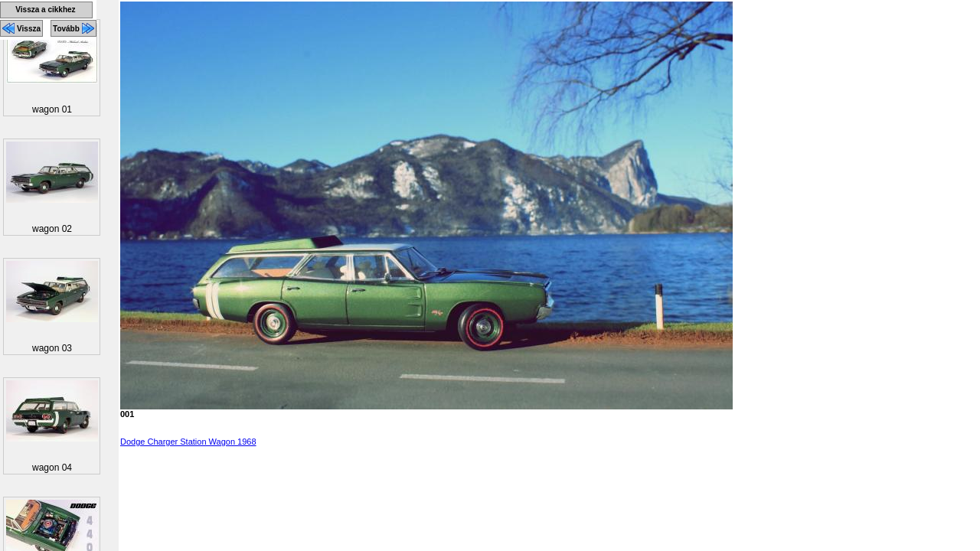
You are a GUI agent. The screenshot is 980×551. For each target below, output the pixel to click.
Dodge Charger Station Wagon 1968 (188, 442)
